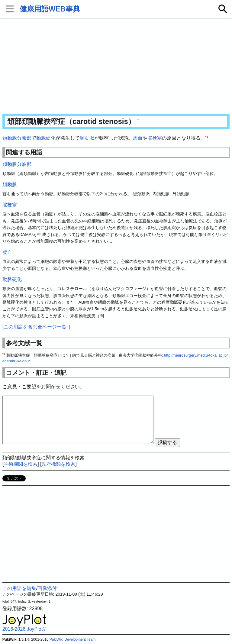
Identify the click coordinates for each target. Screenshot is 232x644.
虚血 (138, 138)
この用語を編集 (19, 588)
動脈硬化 (46, 138)
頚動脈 (87, 138)
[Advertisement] (116, 66)
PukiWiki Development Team (73, 639)
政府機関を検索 (58, 464)
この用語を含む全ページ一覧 (35, 327)
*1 (207, 137)
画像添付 (47, 588)
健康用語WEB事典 (50, 9)
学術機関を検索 (21, 464)
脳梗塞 (155, 138)
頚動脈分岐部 (17, 138)
